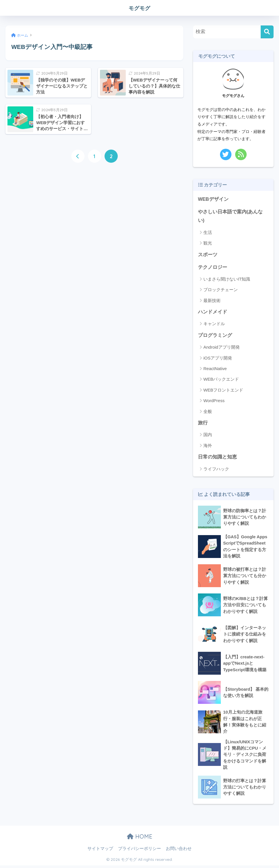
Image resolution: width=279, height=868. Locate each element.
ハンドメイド (213, 313)
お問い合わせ (179, 851)
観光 (208, 244)
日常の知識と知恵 (217, 458)
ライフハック (216, 470)
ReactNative (215, 369)
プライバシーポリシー (139, 851)
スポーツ (208, 255)
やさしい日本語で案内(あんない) (230, 216)
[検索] (267, 32)
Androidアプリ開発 (222, 348)
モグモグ (139, 8)
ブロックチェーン (221, 290)
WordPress (214, 402)
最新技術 (212, 301)
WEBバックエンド (221, 380)
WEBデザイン (213, 199)
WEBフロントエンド (223, 391)
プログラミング (215, 336)
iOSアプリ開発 (218, 359)
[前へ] (78, 156)
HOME (140, 839)
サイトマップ (100, 851)
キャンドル (214, 324)
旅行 (203, 424)
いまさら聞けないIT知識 (227, 280)
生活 (208, 233)
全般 (208, 412)
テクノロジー (213, 268)
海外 (208, 447)
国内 (208, 436)
